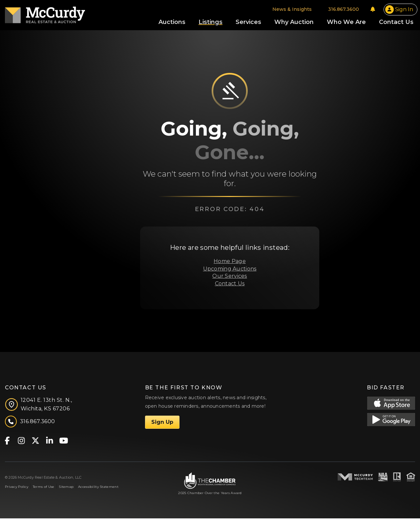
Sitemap (66, 490)
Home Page (230, 264)
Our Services (230, 279)
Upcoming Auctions (230, 271)
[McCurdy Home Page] (45, 14)
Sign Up (162, 425)
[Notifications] (373, 11)
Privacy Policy (17, 490)
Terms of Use (43, 490)
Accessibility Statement (98, 490)
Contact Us (230, 286)
